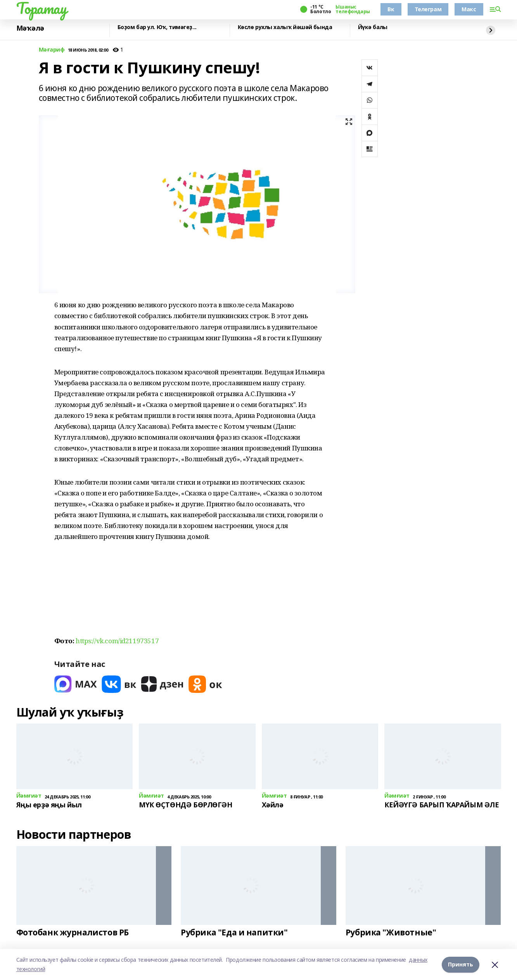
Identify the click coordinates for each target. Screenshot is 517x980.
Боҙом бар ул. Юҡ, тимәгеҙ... (157, 27)
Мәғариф (52, 50)
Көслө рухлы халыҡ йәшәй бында (285, 27)
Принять (461, 964)
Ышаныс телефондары (353, 9)
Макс (469, 9)
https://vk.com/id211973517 (117, 641)
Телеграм (428, 9)
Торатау (42, 8)
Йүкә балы (373, 27)
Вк (391, 9)
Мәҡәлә (30, 28)
